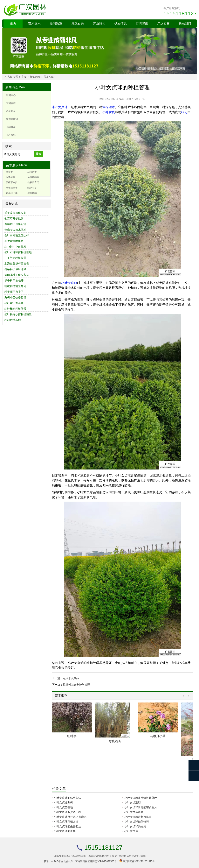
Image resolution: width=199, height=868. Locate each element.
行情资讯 (142, 23)
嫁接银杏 (115, 741)
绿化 (184, 112)
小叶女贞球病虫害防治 (67, 826)
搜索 (38, 154)
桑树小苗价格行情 (15, 297)
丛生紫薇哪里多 (14, 241)
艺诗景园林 (81, 861)
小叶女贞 (109, 112)
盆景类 (9, 172)
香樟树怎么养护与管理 (76, 685)
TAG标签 (58, 861)
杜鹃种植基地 (13, 320)
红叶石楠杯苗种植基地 (18, 252)
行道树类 (10, 177)
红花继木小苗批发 (15, 247)
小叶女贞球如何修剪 (137, 822)
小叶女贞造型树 (63, 802)
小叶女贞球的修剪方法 (67, 798)
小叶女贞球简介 (134, 812)
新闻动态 (12, 87)
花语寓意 (11, 127)
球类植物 (32, 193)
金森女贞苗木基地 (15, 230)
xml (51, 861)
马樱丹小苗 (158, 736)
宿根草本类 (12, 182)
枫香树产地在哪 (14, 280)
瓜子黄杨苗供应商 (15, 213)
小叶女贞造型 (133, 802)
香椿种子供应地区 (15, 269)
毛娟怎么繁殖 (71, 678)
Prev (185, 696)
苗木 (46, 861)
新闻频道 (56, 23)
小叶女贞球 (60, 107)
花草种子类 (12, 193)
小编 (128, 99)
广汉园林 (163, 23)
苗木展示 (34, 23)
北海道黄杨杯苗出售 (17, 264)
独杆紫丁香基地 (14, 303)
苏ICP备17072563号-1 (107, 861)
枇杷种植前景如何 (15, 286)
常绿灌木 (109, 107)
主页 (13, 23)
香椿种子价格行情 (15, 224)
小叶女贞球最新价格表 (138, 817)
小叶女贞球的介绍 (135, 826)
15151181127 (180, 14)
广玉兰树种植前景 (15, 258)
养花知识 (49, 77)
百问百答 (11, 103)
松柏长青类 (33, 182)
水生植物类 (12, 188)
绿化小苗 (32, 188)
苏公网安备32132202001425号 (139, 861)
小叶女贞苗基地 (63, 807)
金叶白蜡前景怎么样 (17, 235)
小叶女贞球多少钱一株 (67, 812)
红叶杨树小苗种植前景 (18, 314)
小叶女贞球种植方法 (66, 822)
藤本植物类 (33, 177)
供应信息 (120, 23)
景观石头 (78, 23)
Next (187, 696)
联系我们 (185, 23)
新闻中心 (11, 95)
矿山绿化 (99, 23)
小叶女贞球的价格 (65, 831)
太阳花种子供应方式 (17, 275)
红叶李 (72, 736)
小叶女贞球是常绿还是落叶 (141, 798)
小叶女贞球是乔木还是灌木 (70, 817)
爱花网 (91, 861)
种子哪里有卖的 (14, 292)
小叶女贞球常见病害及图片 (141, 807)
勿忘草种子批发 (14, 218)
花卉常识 (11, 135)
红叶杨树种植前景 (15, 309)
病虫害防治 (12, 119)
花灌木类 (32, 172)
